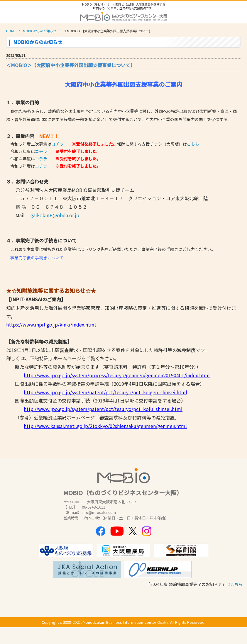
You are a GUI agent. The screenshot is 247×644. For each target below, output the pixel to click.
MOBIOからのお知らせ (40, 31)
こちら (193, 144)
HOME (11, 31)
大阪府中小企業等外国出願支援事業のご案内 (123, 84)
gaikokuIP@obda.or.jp (55, 215)
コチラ (57, 144)
